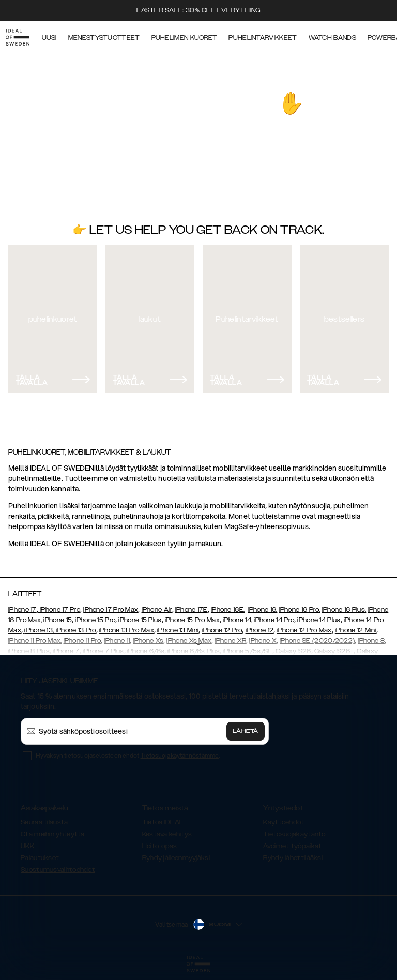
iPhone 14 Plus (319, 620)
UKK (27, 846)
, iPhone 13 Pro (74, 630)
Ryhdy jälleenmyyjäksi (176, 858)
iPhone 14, (238, 620)
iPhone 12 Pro (222, 630)
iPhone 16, (262, 610)
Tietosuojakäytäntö (294, 834)
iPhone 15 (58, 620)
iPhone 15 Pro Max (192, 620)
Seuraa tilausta (44, 822)
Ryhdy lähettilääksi (293, 858)
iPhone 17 (22, 610)
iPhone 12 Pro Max (304, 630)
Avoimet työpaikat (292, 846)
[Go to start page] (24, 35)
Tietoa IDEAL (163, 822)
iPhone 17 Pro (59, 610)
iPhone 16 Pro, (300, 610)
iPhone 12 (260, 630)
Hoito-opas (160, 846)
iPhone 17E (192, 610)
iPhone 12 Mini (356, 630)
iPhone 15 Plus (140, 620)
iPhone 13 (39, 630)
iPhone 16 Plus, (344, 610)
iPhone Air (157, 610)
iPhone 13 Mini (178, 630)
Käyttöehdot (284, 822)
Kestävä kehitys (167, 834)
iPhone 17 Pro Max (111, 610)
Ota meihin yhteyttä (53, 834)
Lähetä (246, 731)
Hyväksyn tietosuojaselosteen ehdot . (128, 755)
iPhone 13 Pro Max (127, 630)
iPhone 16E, (228, 610)
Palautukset (40, 858)
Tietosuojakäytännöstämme (180, 755)
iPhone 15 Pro (95, 620)
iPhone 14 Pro (274, 620)
